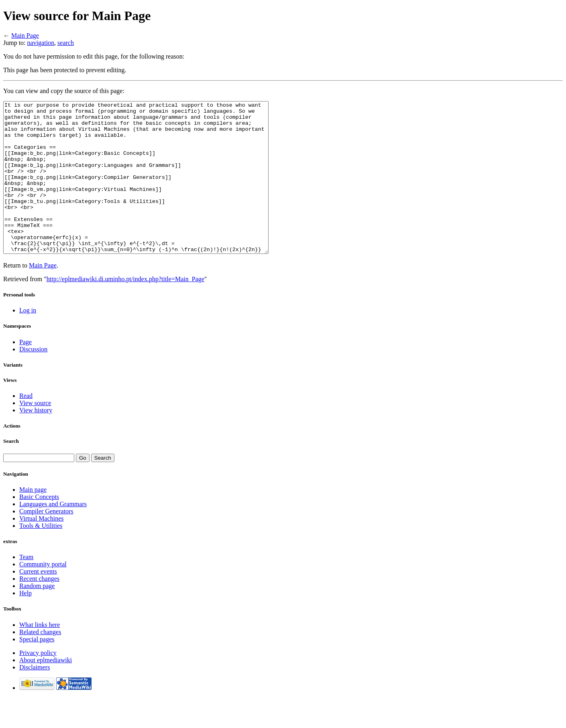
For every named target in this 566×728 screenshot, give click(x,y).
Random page (37, 616)
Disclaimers (35, 697)
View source (35, 433)
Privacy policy (38, 683)
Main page (33, 520)
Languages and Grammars (53, 534)
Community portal (43, 594)
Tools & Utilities (41, 556)
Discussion (33, 379)
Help (25, 623)
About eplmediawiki (46, 690)
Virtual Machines (42, 549)
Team (26, 587)
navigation (41, 43)
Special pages (37, 669)
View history (36, 440)
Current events (38, 601)
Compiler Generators (46, 541)
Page (25, 372)
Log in (28, 340)
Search (11, 471)
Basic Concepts (39, 527)
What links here (40, 655)
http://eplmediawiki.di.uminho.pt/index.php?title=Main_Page (125, 309)
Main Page (25, 35)
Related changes (40, 662)
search (66, 43)
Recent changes (39, 609)
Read (26, 426)
